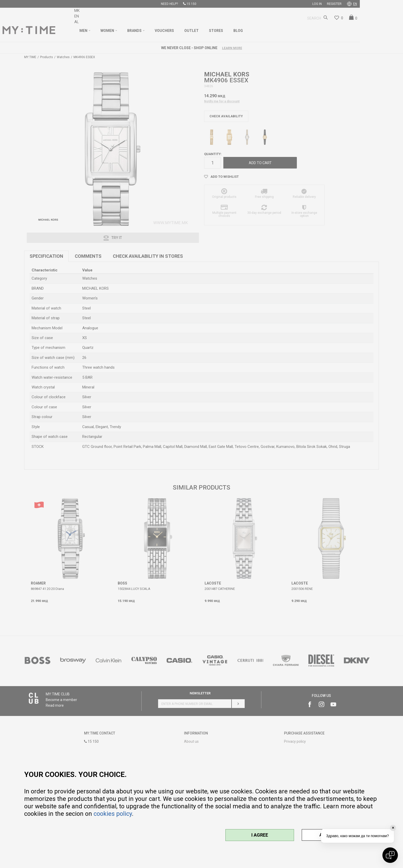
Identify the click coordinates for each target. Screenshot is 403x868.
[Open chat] (390, 855)
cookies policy (113, 814)
